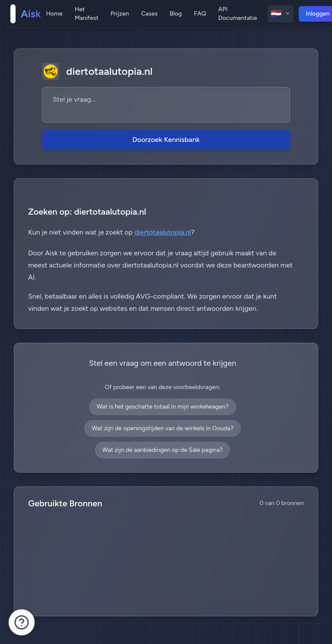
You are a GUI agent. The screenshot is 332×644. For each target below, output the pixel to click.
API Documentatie (238, 14)
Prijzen (120, 14)
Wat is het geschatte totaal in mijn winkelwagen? (162, 407)
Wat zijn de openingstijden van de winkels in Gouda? (163, 428)
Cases (149, 14)
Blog (176, 14)
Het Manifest (87, 14)
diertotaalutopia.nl (163, 232)
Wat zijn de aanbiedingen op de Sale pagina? (163, 450)
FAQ (200, 14)
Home (54, 14)
